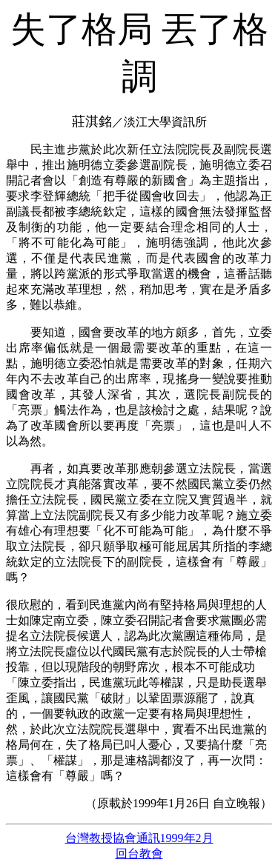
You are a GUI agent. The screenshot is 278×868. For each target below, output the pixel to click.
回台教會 (139, 854)
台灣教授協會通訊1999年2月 (139, 838)
